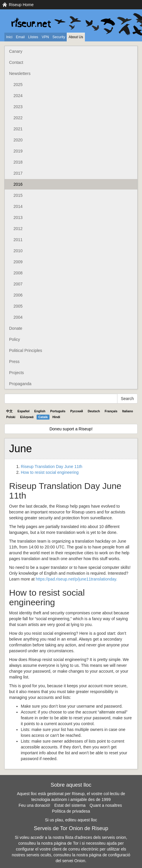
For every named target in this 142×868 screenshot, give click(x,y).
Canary (16, 51)
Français (111, 411)
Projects (17, 373)
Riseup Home (21, 5)
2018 (18, 162)
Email (20, 37)
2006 (18, 295)
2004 (18, 317)
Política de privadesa (71, 811)
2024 (18, 96)
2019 (18, 151)
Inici (9, 37)
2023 (18, 107)
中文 (9, 411)
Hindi (56, 417)
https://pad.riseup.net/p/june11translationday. (76, 579)
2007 (18, 284)
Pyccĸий (77, 411)
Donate (16, 328)
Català (43, 417)
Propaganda (20, 384)
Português (58, 411)
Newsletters (20, 73)
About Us (76, 37)
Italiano (128, 411)
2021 (18, 129)
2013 (18, 218)
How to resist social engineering (50, 472)
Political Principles (26, 350)
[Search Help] (61, 399)
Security (59, 37)
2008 (18, 273)
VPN (45, 37)
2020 (18, 140)
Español (24, 411)
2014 (18, 206)
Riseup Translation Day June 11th (52, 467)
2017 (18, 173)
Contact (16, 62)
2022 (18, 118)
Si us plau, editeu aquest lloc (71, 820)
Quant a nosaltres (106, 805)
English (40, 411)
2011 (18, 240)
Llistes (33, 37)
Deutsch (94, 411)
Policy (14, 339)
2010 (18, 251)
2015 (18, 195)
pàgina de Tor (66, 843)
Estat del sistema (70, 805)
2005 (18, 306)
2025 (18, 85)
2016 (18, 184)
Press (14, 362)
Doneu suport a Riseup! (71, 429)
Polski (11, 417)
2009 (18, 262)
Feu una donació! (34, 805)
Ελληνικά (27, 417)
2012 (18, 229)
